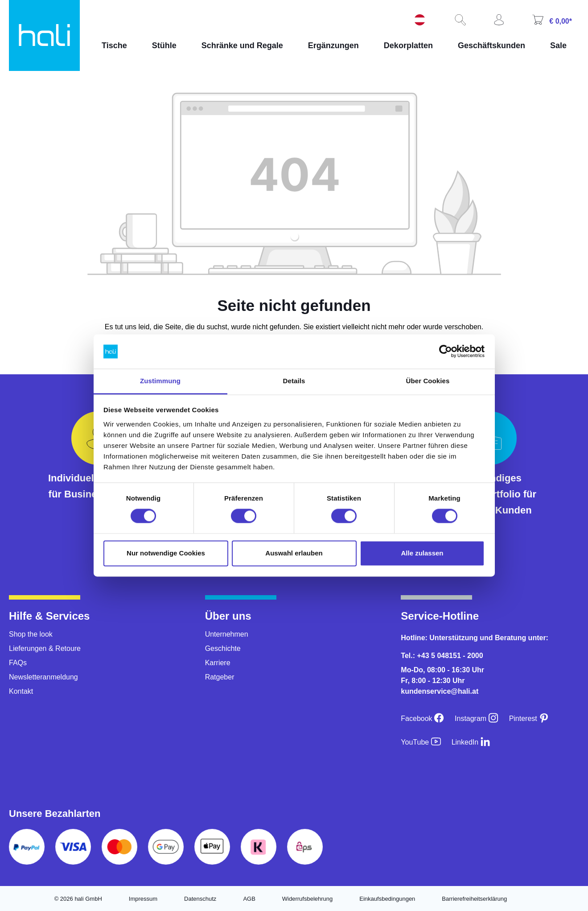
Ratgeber (220, 677)
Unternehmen (227, 634)
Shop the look (31, 634)
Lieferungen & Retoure (45, 648)
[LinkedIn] (471, 742)
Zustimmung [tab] (160, 381)
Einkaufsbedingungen (387, 899)
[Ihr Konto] (498, 21)
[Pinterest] (529, 718)
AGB (249, 899)
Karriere (218, 663)
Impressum (143, 899)
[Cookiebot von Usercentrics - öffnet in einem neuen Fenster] (446, 352)
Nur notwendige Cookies (166, 553)
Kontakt (21, 691)
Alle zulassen (422, 553)
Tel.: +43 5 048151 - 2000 (442, 656)
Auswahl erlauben (294, 553)
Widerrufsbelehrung (307, 899)
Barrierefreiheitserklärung (474, 899)
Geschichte (223, 648)
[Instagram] (477, 718)
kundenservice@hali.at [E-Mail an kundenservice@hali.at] (440, 691)
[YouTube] (421, 742)
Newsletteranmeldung (43, 677)
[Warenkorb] (551, 21)
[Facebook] (422, 718)
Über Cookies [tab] (428, 381)
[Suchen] (459, 21)
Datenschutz (200, 899)
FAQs (18, 663)
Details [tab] (294, 381)
